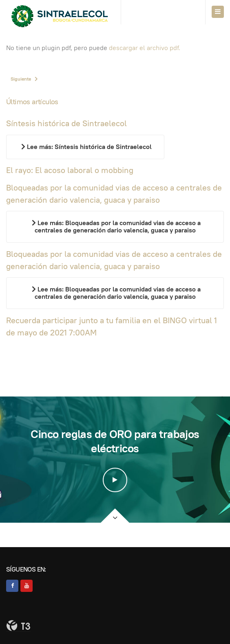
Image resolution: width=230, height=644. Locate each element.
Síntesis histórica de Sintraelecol (66, 123)
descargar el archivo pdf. (145, 48)
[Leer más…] (85, 147)
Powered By (18, 626)
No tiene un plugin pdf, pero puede (93, 48)
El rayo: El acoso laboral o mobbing (70, 170)
